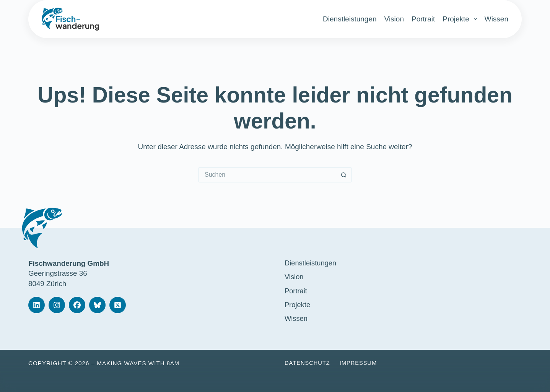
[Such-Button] (344, 175)
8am (173, 363)
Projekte (460, 19)
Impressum (360, 363)
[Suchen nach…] (267, 175)
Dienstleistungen (350, 19)
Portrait (423, 19)
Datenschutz (308, 363)
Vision (394, 19)
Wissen (496, 19)
